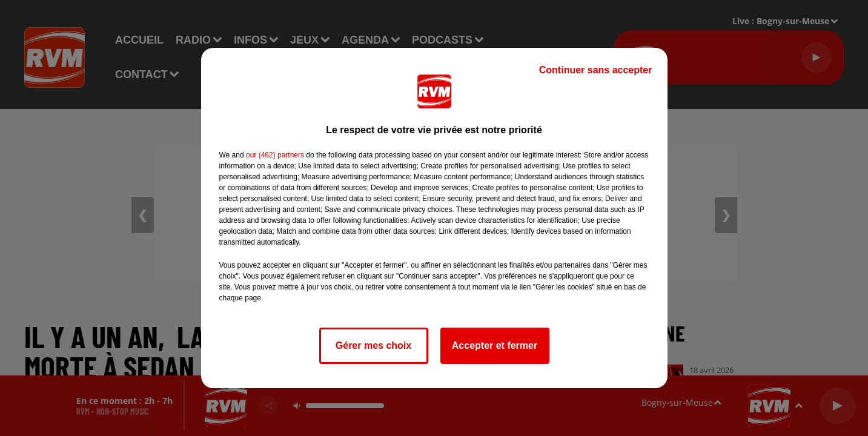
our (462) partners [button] (275, 155)
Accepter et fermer (495, 345)
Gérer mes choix (373, 345)
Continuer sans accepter (596, 70)
